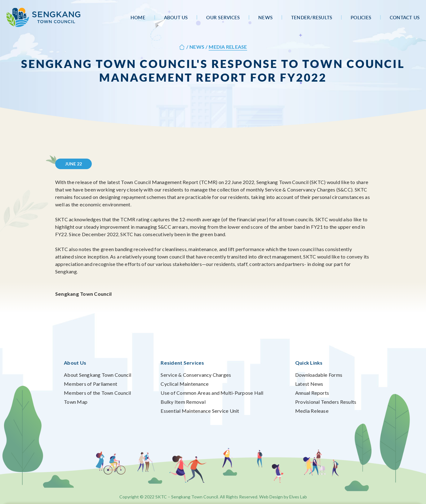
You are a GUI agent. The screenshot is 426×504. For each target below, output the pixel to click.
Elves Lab (298, 497)
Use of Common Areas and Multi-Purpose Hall (212, 393)
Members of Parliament (91, 384)
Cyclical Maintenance (185, 384)
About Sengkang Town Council (98, 375)
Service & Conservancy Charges (196, 375)
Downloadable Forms (319, 375)
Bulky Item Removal (183, 402)
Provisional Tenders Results (326, 402)
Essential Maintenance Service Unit (200, 411)
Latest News (309, 384)
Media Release (312, 411)
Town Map (76, 402)
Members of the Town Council (97, 393)
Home (138, 18)
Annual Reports (312, 393)
